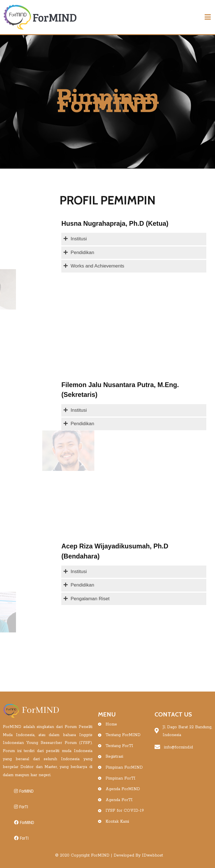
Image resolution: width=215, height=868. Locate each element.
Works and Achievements (97, 266)
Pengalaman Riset (90, 599)
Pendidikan (82, 253)
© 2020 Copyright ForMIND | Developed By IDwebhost (109, 855)
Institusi (79, 239)
